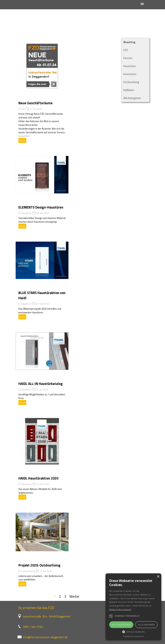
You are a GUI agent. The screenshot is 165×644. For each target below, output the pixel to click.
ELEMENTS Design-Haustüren (41, 207)
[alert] (133, 607)
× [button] (158, 577)
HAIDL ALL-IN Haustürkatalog (41, 384)
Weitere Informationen (120, 609)
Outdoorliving (28, 571)
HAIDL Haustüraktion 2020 (38, 478)
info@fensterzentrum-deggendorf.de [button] (45, 637)
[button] (133, 631)
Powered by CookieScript (133, 636)
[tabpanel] (64, 627)
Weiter (74, 596)
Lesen (22, 140)
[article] (42, 93)
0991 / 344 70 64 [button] (33, 627)
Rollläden (129, 90)
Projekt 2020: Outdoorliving (39, 565)
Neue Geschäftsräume (36, 103)
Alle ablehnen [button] (146, 625)
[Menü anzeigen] (142, 4)
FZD (23, 109)
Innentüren (130, 74)
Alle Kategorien (132, 98)
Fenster (128, 58)
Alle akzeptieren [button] (121, 625)
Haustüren (26, 213)
